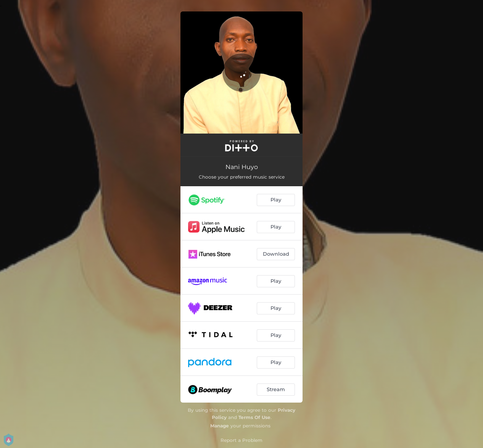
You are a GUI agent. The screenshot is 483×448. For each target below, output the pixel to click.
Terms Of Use (254, 417)
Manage (220, 426)
